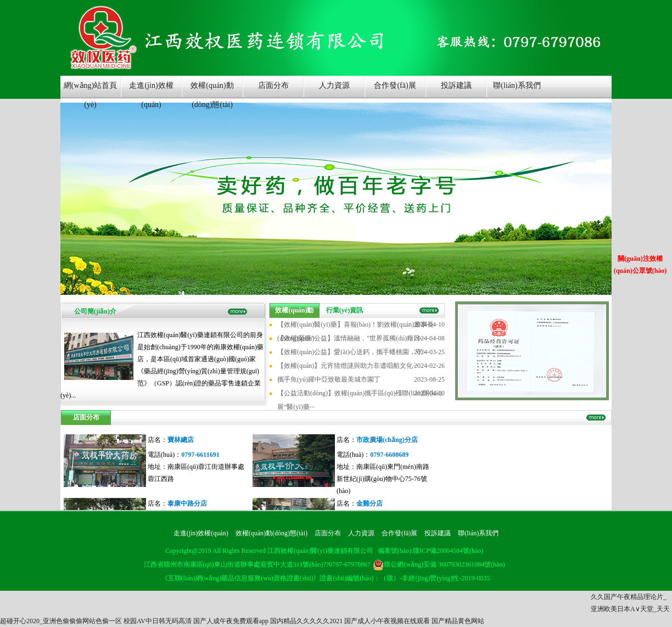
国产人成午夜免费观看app (231, 621)
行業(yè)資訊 (345, 310)
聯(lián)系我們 (517, 85)
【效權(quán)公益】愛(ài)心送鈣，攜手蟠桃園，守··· (352, 352)
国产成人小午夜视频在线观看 (387, 621)
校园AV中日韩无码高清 (158, 621)
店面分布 (273, 85)
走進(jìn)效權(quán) (151, 91)
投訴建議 (456, 85)
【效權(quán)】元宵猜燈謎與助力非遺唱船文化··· (348, 366)
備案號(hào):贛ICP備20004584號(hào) (431, 551)
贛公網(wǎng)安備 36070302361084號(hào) (439, 564)
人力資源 (334, 85)
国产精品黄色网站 (458, 621)
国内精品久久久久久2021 (306, 621)
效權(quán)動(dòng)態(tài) (212, 91)
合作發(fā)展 (395, 85)
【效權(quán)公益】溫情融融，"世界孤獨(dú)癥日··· (351, 338)
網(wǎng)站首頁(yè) (90, 91)
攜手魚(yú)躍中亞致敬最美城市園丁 (329, 379)
